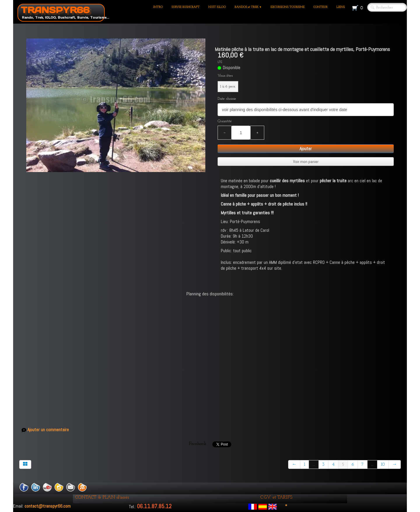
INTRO (158, 7)
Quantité (225, 121)
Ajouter (306, 149)
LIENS (341, 7)
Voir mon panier (306, 162)
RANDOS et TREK (248, 7)
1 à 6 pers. (228, 86)
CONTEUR (320, 7)
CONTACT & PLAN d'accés (102, 497)
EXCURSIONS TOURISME (287, 7)
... (314, 464)
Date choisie (227, 99)
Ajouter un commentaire (48, 430)
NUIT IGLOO (217, 7)
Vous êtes (225, 76)
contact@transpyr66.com (48, 506)
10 (383, 464)
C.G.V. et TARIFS (276, 497)
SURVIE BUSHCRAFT (185, 7)
